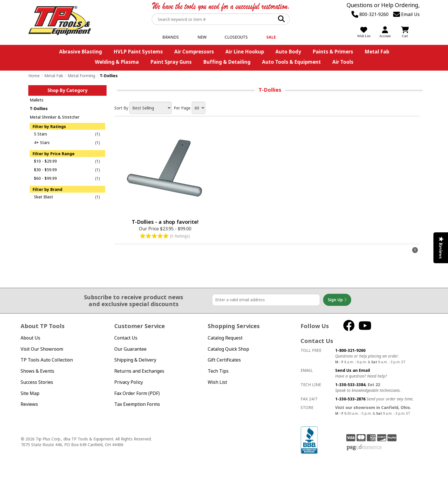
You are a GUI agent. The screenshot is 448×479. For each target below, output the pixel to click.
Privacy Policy (129, 382)
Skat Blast (44, 197)
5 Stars (41, 134)
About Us (30, 338)
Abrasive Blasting (81, 52)
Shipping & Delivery (135, 360)
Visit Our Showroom (42, 349)
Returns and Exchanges (139, 371)
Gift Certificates (224, 360)
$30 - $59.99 (45, 170)
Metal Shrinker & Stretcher (55, 117)
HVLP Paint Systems (138, 52)
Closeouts (236, 37)
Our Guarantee (130, 349)
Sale (271, 37)
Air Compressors (194, 52)
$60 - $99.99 (45, 178)
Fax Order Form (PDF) (137, 393)
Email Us (406, 14)
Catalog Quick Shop (228, 349)
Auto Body (288, 52)
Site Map (30, 393)
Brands (171, 37)
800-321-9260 (370, 14)
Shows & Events (37, 371)
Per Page (182, 108)
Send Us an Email (353, 370)
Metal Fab (377, 52)
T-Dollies (39, 108)
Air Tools (343, 62)
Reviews (29, 404)
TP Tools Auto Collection (47, 360)
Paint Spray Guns (171, 62)
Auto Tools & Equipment (291, 62)
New (202, 37)
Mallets (37, 100)
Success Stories (37, 382)
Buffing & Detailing (227, 62)
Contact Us (126, 338)
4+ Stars (42, 142)
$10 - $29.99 (45, 161)
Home (34, 76)
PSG (364, 448)
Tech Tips (218, 371)
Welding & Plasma (117, 62)
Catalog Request (225, 338)
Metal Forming (81, 76)
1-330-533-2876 (350, 399)
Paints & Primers (333, 52)
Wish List (217, 382)
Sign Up (337, 300)
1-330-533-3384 (350, 385)
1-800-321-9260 (350, 350)
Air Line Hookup (245, 52)
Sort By (121, 108)
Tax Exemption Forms (137, 404)
